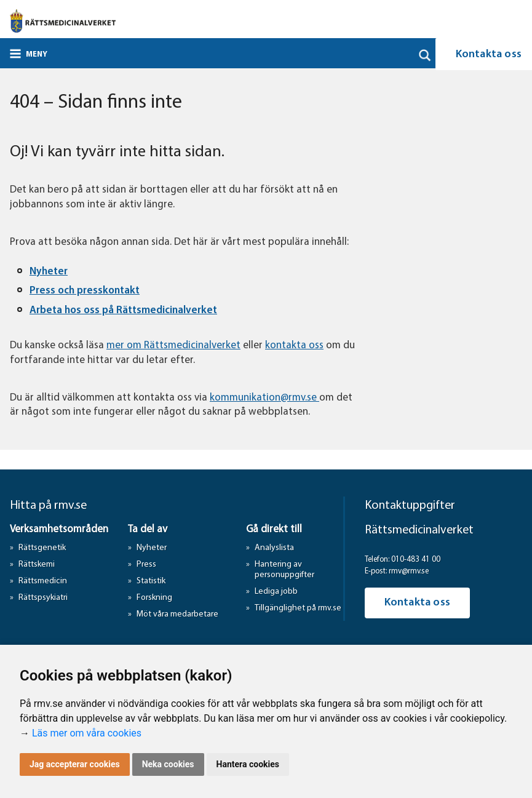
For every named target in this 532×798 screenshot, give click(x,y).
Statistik (151, 581)
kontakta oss (294, 345)
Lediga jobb (276, 592)
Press (146, 565)
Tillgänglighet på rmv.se (298, 608)
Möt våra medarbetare (177, 614)
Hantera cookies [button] (248, 764)
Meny (37, 54)
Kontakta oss (417, 603)
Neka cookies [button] (168, 764)
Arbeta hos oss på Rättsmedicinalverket (123, 310)
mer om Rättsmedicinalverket (173, 345)
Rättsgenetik (42, 548)
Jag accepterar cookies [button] (75, 764)
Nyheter (49, 272)
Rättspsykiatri (43, 598)
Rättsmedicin (43, 581)
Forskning (154, 598)
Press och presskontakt (85, 291)
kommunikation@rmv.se (264, 398)
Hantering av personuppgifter (284, 570)
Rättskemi (37, 565)
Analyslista (274, 548)
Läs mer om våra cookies (87, 733)
